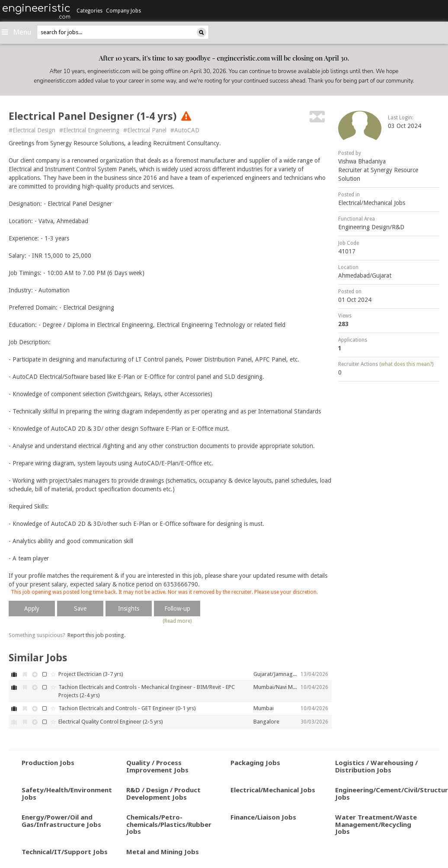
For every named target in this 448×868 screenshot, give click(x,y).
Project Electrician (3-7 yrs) (91, 674)
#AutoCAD (185, 130)
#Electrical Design (32, 130)
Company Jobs (123, 11)
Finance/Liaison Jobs (263, 817)
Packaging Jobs (255, 762)
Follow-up (177, 609)
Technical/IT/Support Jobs (65, 852)
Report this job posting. (96, 635)
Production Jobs (48, 762)
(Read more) (177, 621)
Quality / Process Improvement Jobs (157, 766)
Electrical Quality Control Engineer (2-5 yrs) (111, 722)
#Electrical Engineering (89, 130)
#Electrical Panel (145, 130)
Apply (32, 609)
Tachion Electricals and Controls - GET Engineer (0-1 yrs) (127, 708)
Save (80, 609)
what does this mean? (406, 364)
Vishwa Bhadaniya (362, 161)
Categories (90, 11)
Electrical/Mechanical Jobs (372, 203)
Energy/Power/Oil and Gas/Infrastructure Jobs (61, 821)
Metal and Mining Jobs (163, 852)
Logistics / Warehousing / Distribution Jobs (376, 766)
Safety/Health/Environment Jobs (67, 793)
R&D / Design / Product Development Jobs (163, 793)
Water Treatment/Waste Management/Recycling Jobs (376, 824)
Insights (129, 609)
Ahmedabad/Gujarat (365, 275)
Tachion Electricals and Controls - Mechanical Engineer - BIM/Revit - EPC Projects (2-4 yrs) (147, 691)
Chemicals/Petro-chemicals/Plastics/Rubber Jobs (169, 824)
